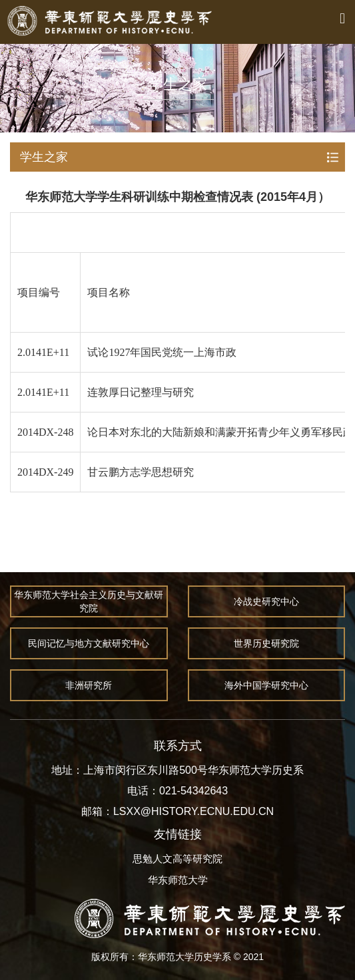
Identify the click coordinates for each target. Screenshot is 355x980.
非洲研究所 (89, 685)
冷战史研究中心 (267, 601)
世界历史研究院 (267, 643)
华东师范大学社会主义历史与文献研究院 (89, 601)
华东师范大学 (178, 880)
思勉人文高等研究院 (177, 859)
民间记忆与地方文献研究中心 (89, 643)
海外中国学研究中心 (267, 685)
